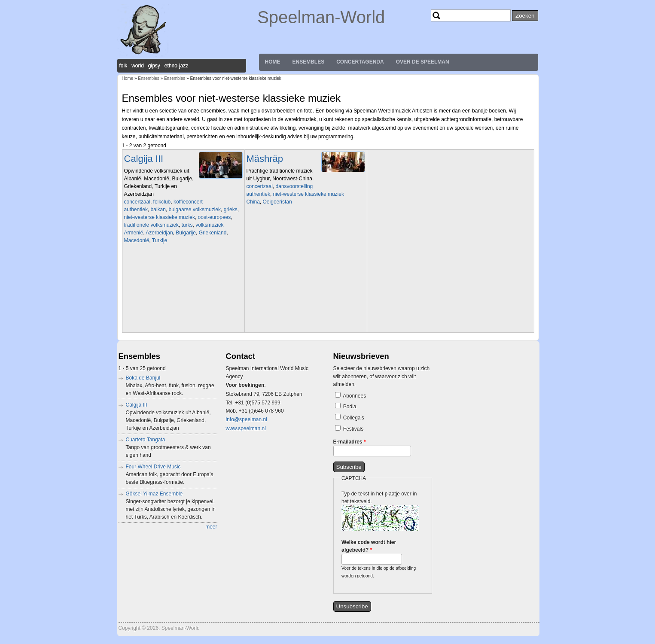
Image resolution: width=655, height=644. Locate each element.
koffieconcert (188, 202)
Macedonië (137, 240)
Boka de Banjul (143, 378)
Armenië (134, 233)
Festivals (353, 429)
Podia (350, 407)
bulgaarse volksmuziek (195, 210)
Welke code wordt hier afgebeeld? (369, 546)
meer (211, 527)
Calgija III (144, 159)
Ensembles (309, 62)
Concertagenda (360, 62)
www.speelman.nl (246, 428)
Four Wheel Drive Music (153, 467)
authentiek (136, 210)
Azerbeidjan (159, 233)
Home (273, 62)
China (253, 202)
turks (187, 225)
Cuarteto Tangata (146, 440)
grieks (231, 210)
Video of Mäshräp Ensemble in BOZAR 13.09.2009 (307, 249)
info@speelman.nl (247, 419)
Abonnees (354, 396)
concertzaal (137, 202)
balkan (158, 210)
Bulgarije (186, 233)
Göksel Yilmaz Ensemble (154, 494)
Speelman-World (321, 17)
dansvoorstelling (294, 186)
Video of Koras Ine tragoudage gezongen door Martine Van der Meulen (184, 287)
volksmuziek (209, 225)
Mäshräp (265, 159)
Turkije (160, 240)
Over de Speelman (423, 62)
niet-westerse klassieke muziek (160, 217)
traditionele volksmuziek (151, 225)
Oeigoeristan (277, 202)
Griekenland (213, 233)
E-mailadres (350, 442)
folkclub (162, 202)
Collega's (354, 418)
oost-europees (215, 217)
